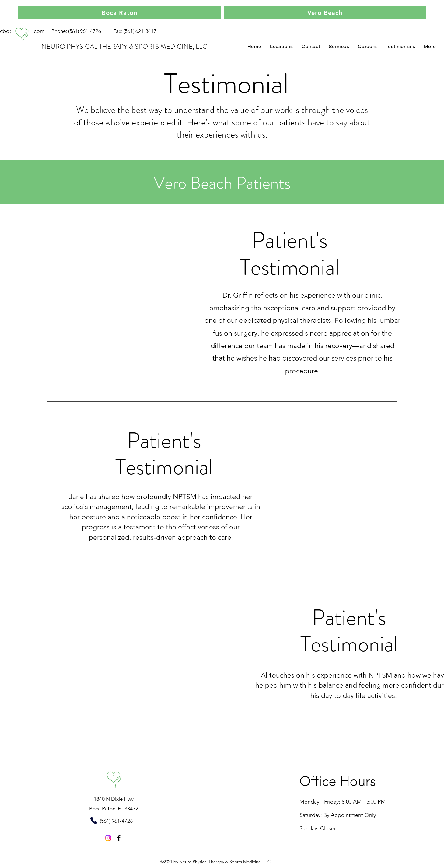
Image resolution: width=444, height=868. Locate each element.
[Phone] (94, 821)
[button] (430, 46)
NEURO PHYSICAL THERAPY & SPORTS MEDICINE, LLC (124, 46)
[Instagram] (108, 838)
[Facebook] (119, 838)
